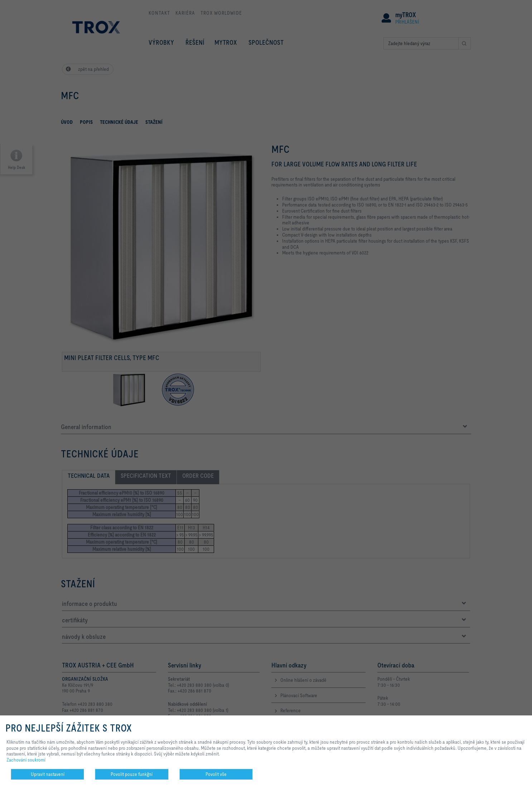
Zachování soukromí (26, 760)
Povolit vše (216, 774)
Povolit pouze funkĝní (132, 774)
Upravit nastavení (48, 774)
